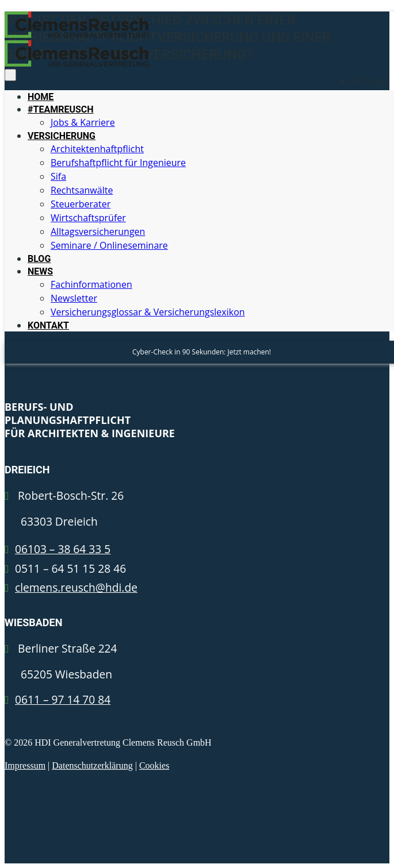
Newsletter (74, 298)
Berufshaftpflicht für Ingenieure (118, 163)
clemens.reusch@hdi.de (76, 587)
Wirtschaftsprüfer (88, 218)
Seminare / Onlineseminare (109, 245)
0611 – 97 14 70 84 (63, 699)
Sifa (58, 176)
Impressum (25, 765)
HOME (41, 97)
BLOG (39, 259)
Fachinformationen (91, 284)
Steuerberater (81, 204)
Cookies (154, 765)
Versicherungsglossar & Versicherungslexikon (148, 312)
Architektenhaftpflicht (97, 149)
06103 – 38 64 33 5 (63, 549)
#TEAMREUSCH (61, 109)
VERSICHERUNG (62, 136)
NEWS (40, 271)
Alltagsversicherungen (98, 232)
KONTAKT (48, 325)
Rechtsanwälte (82, 190)
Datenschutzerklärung (92, 765)
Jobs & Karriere (83, 122)
